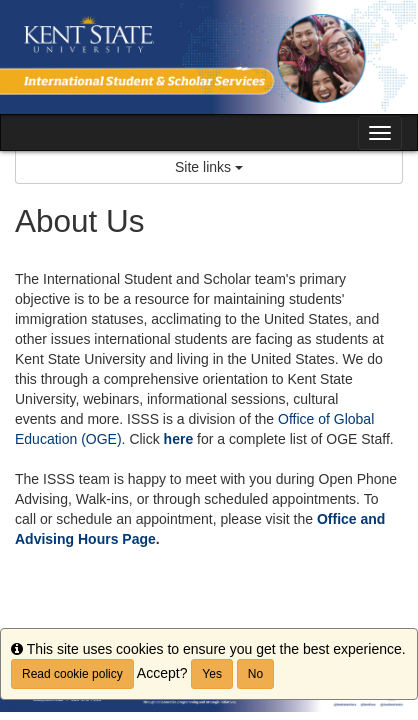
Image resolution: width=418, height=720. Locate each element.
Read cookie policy (72, 674)
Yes (212, 674)
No (255, 674)
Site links (209, 167)
